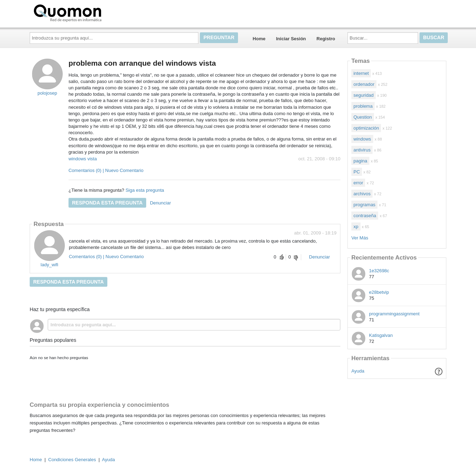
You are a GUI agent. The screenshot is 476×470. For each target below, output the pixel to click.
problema (363, 106)
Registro (326, 39)
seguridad (364, 95)
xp (356, 227)
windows (362, 139)
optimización (366, 128)
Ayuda (358, 371)
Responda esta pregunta (107, 203)
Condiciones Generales (72, 460)
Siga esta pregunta (145, 190)
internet (361, 73)
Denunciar (160, 203)
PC (357, 172)
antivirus (362, 150)
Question (363, 117)
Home (259, 39)
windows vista (83, 159)
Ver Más (360, 238)
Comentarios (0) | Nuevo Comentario (106, 170)
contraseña (365, 216)
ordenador (364, 84)
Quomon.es (90, 12)
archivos (362, 194)
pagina (360, 161)
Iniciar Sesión (291, 39)
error (358, 183)
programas (364, 205)
